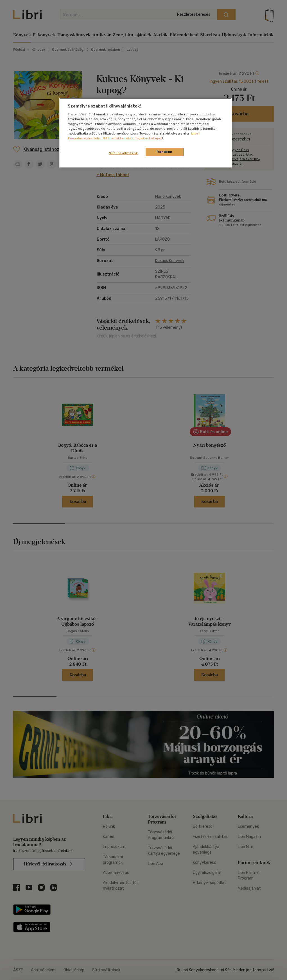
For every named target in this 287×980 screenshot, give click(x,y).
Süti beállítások (123, 153)
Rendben (164, 152)
